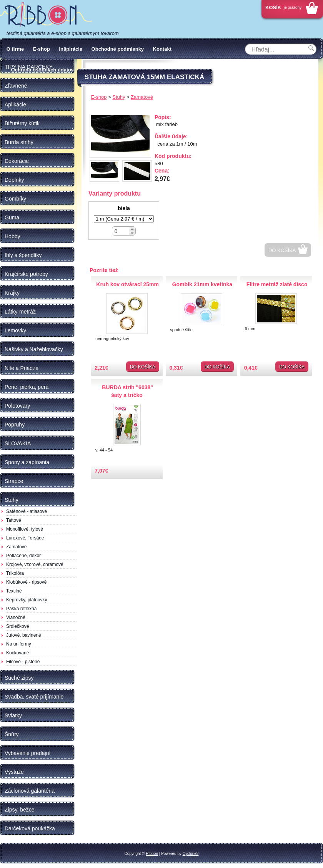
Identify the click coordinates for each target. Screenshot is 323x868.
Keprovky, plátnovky (27, 600)
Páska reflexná (21, 609)
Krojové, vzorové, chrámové (35, 564)
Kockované (17, 653)
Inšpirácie (71, 49)
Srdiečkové (17, 626)
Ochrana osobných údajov (42, 70)
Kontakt (162, 49)
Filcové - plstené (23, 662)
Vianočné (16, 617)
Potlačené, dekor (23, 556)
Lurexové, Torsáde (25, 538)
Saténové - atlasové (27, 511)
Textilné (14, 591)
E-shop (42, 49)
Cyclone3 (191, 854)
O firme (15, 49)
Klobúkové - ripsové (26, 582)
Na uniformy (19, 644)
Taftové (14, 520)
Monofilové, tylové (25, 529)
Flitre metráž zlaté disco (277, 284)
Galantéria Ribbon (46, 15)
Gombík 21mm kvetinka (202, 284)
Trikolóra (15, 573)
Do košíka (282, 250)
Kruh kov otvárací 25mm (127, 284)
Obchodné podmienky (118, 49)
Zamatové (16, 547)
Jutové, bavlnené (24, 635)
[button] (132, 229)
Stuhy (119, 97)
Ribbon (152, 854)
